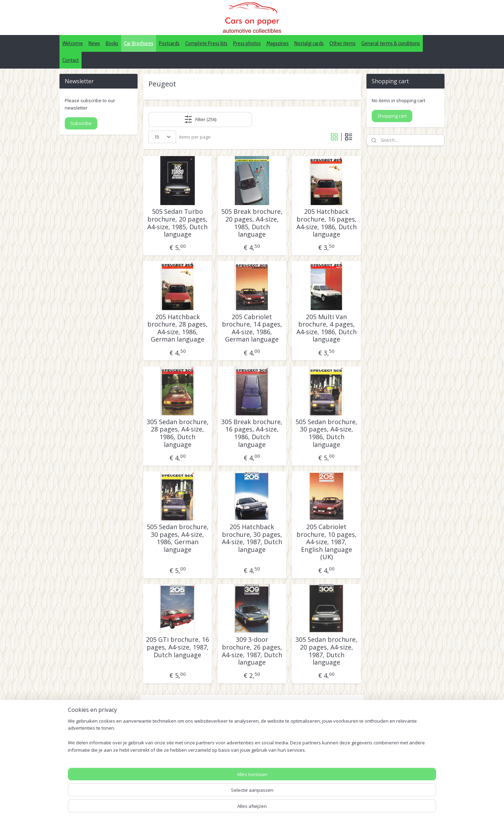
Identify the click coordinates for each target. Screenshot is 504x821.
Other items (342, 43)
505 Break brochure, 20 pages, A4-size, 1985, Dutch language (252, 223)
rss (264, 808)
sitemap (249, 808)
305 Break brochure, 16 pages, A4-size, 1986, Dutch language (252, 433)
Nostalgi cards (309, 43)
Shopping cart (392, 116)
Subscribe (81, 123)
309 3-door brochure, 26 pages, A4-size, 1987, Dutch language (252, 651)
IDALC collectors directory (246, 773)
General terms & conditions (391, 43)
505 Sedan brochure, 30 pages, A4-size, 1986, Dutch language (326, 433)
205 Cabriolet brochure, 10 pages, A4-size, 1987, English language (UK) (327, 542)
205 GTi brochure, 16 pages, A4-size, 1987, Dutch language (177, 647)
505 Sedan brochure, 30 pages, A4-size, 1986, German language (178, 538)
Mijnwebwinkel (352, 808)
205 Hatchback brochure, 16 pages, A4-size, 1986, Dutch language (327, 223)
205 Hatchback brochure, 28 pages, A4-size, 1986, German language (177, 328)
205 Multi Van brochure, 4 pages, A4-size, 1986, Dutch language (327, 328)
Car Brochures (139, 43)
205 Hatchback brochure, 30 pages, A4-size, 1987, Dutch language (252, 538)
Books (112, 43)
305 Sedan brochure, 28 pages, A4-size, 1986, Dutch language (178, 433)
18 (290, 720)
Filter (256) (200, 119)
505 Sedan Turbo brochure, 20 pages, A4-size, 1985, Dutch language (177, 223)
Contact (71, 60)
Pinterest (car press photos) (248, 781)
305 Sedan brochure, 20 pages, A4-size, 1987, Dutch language (326, 651)
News (94, 43)
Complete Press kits (206, 43)
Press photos (247, 43)
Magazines (278, 43)
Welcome (73, 43)
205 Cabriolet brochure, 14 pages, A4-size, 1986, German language (252, 328)
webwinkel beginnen (291, 808)
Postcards (169, 43)
